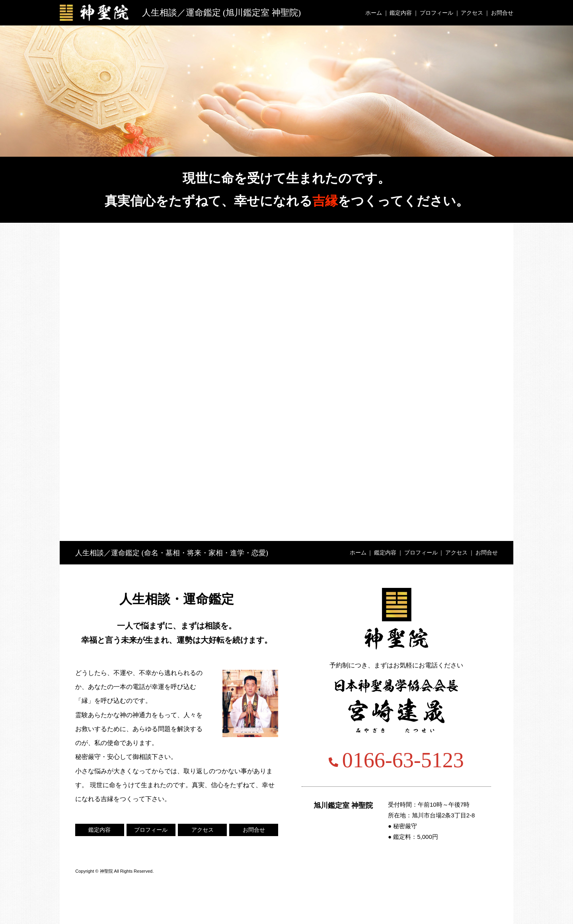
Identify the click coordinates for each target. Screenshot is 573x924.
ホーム (374, 13)
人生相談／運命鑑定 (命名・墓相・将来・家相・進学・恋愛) (172, 553)
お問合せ (502, 13)
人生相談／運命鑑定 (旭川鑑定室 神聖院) (222, 13)
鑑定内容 (401, 13)
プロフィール (437, 13)
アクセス (472, 13)
